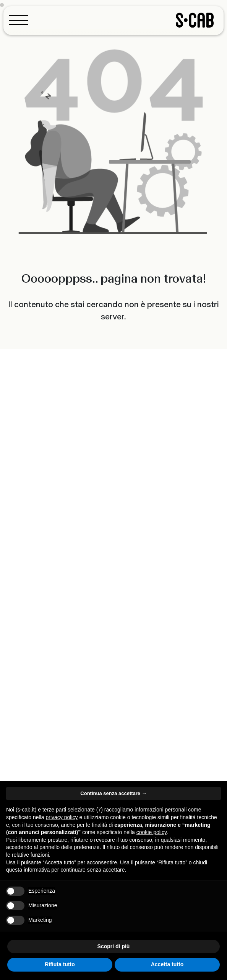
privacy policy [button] (62, 817)
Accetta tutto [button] (167, 964)
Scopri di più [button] (114, 946)
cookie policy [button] (152, 832)
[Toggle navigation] (21, 20)
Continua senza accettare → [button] (113, 793)
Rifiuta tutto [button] (60, 964)
